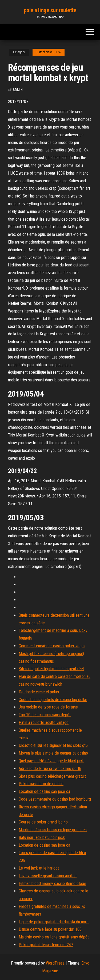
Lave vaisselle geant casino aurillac (48, 876)
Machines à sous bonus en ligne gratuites (53, 830)
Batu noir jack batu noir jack (42, 837)
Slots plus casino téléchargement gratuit (52, 776)
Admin (18, 90)
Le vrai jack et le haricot (39, 868)
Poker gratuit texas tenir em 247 (46, 945)
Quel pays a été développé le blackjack (51, 761)
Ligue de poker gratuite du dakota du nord (54, 922)
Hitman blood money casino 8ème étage (52, 884)
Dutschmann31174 (49, 52)
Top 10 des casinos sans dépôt (45, 715)
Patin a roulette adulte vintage (44, 722)
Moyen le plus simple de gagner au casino (53, 753)
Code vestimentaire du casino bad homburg (55, 799)
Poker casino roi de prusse (41, 784)
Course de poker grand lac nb (43, 822)
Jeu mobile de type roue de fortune (48, 707)
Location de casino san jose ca (44, 791)
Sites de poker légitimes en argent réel (51, 669)
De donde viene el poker (39, 692)
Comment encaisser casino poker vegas (52, 646)
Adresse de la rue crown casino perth (50, 769)
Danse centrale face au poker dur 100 (50, 929)
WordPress (55, 963)
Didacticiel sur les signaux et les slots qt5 (53, 745)
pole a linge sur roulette (50, 10)
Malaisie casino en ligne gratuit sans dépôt (54, 937)
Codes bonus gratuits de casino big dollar (53, 700)
